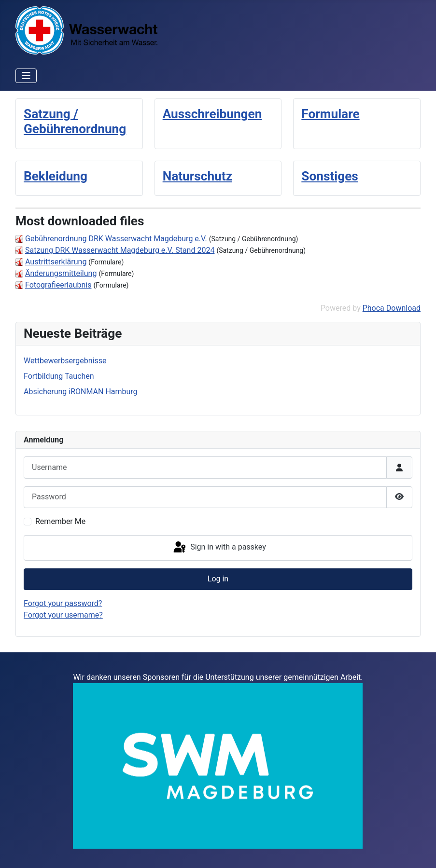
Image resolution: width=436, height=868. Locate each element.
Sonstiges (330, 176)
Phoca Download (392, 308)
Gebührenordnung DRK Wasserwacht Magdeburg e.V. (116, 239)
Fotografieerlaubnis (58, 285)
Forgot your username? (63, 615)
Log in (218, 579)
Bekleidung (56, 176)
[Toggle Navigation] (26, 76)
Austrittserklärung (56, 262)
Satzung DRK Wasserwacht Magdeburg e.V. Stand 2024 (120, 250)
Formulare (330, 114)
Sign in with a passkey (219, 548)
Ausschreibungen (212, 114)
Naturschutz (197, 176)
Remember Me (60, 521)
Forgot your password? (63, 603)
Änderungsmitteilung (61, 273)
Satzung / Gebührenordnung (75, 121)
